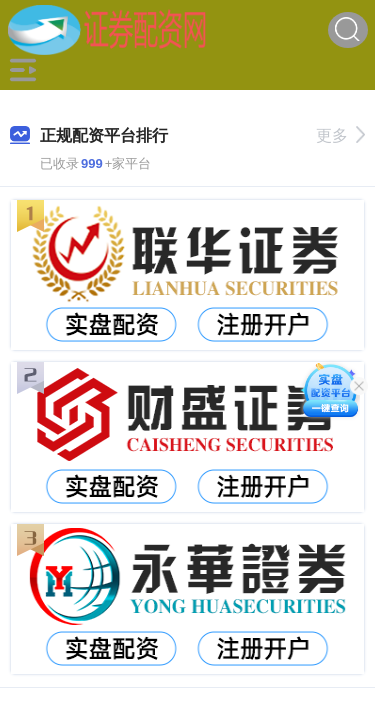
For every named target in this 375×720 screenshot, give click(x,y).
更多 (340, 135)
